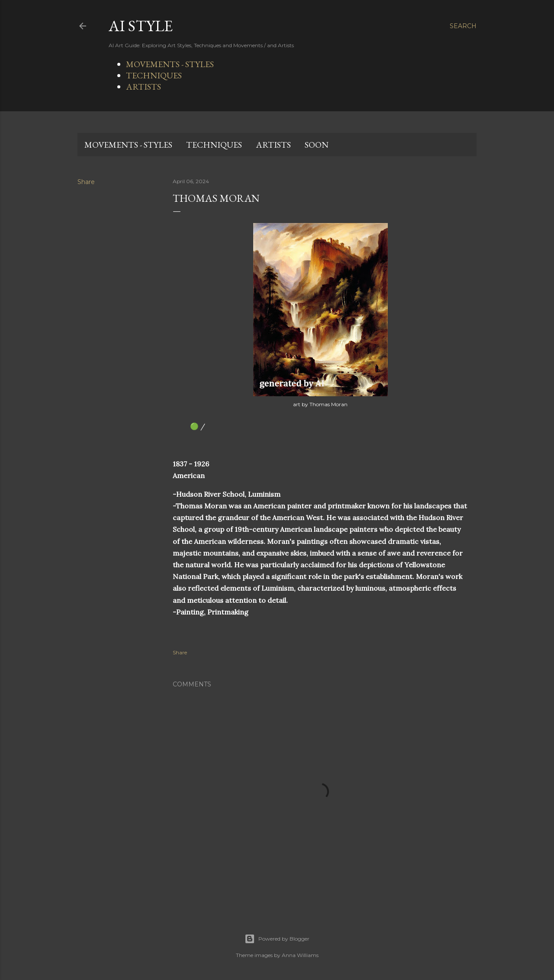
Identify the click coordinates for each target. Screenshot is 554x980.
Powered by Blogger (277, 939)
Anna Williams (300, 955)
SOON (317, 145)
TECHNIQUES (154, 75)
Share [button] (86, 182)
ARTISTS (143, 87)
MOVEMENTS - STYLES (170, 64)
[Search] (463, 26)
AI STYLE (141, 26)
